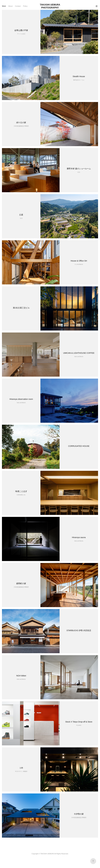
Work (4, 6)
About (10, 6)
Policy (25, 6)
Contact (18, 6)
